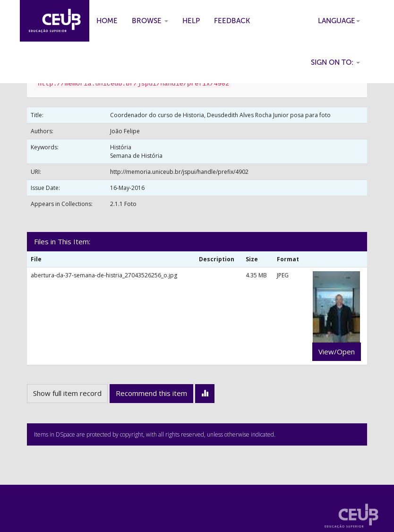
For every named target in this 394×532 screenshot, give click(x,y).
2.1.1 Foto (123, 204)
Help (191, 21)
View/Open (337, 352)
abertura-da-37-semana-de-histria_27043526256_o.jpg (104, 275)
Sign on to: (335, 62)
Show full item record (67, 393)
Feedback (232, 21)
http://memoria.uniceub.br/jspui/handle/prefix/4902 (179, 172)
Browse (150, 21)
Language (339, 21)
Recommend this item (151, 393)
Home (107, 21)
